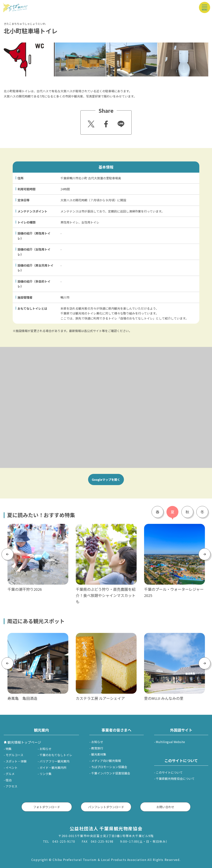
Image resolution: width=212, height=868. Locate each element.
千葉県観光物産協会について (175, 779)
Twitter (91, 123)
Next (205, 554)
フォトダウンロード (47, 807)
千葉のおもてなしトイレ (56, 755)
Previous (7, 554)
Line (119, 121)
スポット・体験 (16, 761)
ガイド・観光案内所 (53, 768)
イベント (12, 768)
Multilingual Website (170, 742)
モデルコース (14, 755)
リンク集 (46, 774)
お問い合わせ (165, 807)
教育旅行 (97, 748)
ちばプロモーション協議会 (109, 767)
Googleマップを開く (106, 479)
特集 (9, 749)
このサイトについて (169, 772)
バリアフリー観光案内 (54, 761)
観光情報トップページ (24, 742)
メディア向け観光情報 (106, 761)
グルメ (10, 774)
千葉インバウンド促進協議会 (111, 773)
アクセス (11, 786)
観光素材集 (99, 754)
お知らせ (46, 749)
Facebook (106, 123)
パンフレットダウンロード (106, 807)
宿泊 (9, 780)
